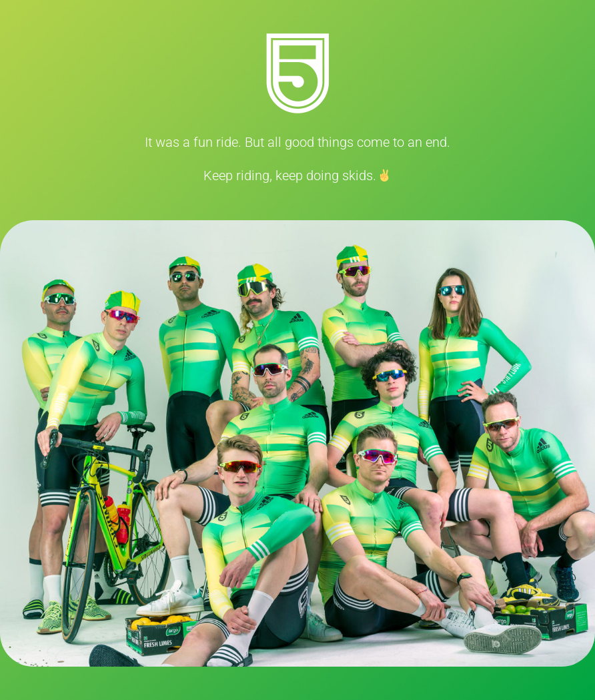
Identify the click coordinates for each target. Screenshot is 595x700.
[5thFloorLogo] (297, 40)
